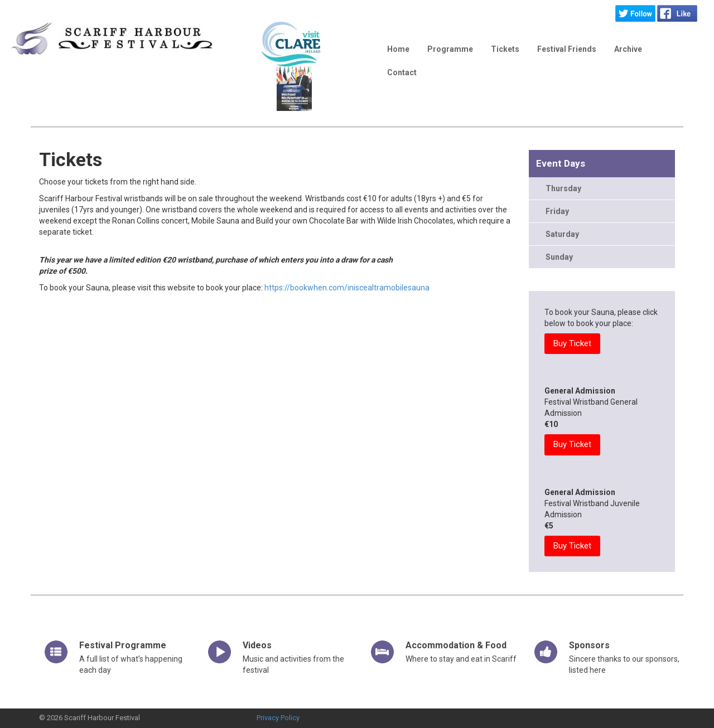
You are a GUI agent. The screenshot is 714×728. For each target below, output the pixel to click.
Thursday (563, 188)
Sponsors (589, 645)
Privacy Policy (278, 718)
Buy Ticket (572, 343)
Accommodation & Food (456, 645)
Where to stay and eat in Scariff (461, 659)
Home (398, 49)
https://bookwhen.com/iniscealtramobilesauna (347, 288)
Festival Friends (567, 49)
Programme (450, 49)
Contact (402, 72)
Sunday (559, 257)
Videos (257, 645)
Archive (628, 49)
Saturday (562, 234)
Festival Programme (123, 645)
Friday (557, 211)
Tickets (505, 49)
